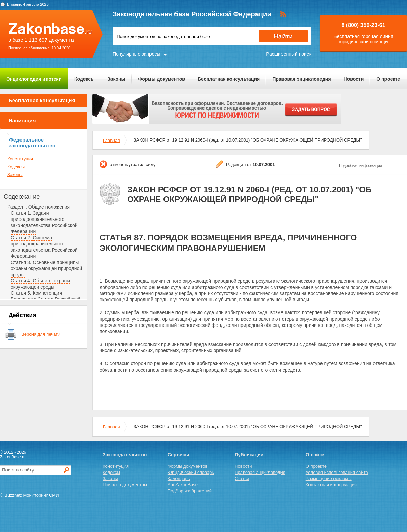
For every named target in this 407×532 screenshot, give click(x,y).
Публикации (249, 455)
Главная (111, 140)
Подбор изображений (190, 491)
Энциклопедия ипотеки (34, 79)
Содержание (22, 197)
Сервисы (178, 455)
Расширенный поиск (289, 54)
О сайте (315, 455)
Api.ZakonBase (183, 485)
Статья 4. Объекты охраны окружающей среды (40, 284)
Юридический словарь (191, 472)
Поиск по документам (125, 485)
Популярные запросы (136, 54)
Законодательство (125, 455)
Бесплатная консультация (229, 79)
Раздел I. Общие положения (38, 207)
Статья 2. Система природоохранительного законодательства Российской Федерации (44, 247)
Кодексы (84, 79)
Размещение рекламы (329, 478)
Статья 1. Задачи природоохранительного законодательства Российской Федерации (44, 222)
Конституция (20, 159)
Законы (116, 79)
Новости (354, 79)
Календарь (179, 478)
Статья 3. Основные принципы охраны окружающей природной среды (46, 268)
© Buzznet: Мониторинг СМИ (30, 495)
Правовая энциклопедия (301, 79)
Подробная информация (360, 165)
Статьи (242, 478)
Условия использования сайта (337, 472)
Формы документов (161, 79)
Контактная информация (331, 485)
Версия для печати (41, 334)
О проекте (388, 79)
